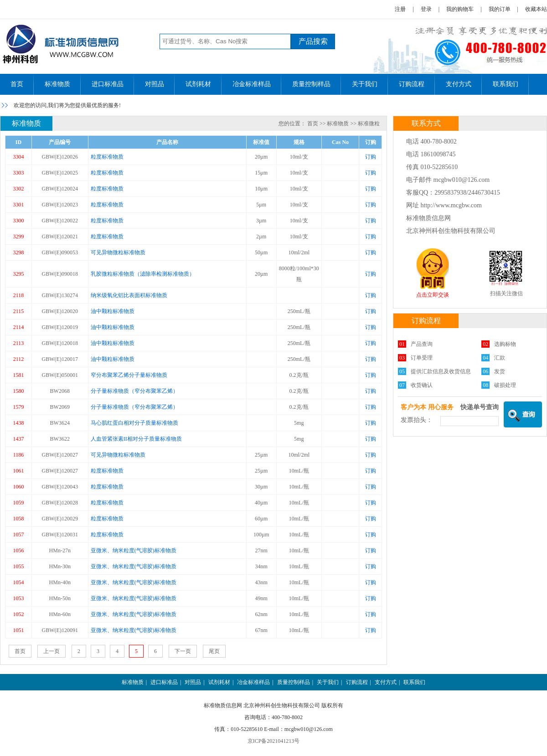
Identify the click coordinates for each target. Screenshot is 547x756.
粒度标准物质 (107, 157)
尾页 (214, 651)
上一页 (52, 651)
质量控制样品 (311, 84)
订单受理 (422, 358)
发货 (500, 371)
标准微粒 (369, 123)
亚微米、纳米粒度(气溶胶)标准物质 (134, 550)
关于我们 (365, 84)
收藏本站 (536, 9)
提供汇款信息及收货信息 (441, 371)
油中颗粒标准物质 (113, 311)
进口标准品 (108, 84)
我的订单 (500, 9)
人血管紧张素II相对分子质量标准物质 (136, 439)
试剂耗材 (198, 84)
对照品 (155, 84)
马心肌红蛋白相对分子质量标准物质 (134, 423)
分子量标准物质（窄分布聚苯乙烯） (134, 391)
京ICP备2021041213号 (274, 741)
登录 (426, 9)
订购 (371, 157)
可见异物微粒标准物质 (118, 252)
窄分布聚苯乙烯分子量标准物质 (129, 375)
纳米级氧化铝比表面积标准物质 (129, 295)
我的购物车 (460, 9)
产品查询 (422, 344)
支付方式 (459, 84)
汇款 (500, 358)
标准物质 (57, 84)
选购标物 (505, 344)
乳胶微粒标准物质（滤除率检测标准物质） (143, 274)
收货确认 (422, 385)
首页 (17, 84)
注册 (400, 9)
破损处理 (505, 385)
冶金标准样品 (252, 84)
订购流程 (412, 84)
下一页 (183, 651)
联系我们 (506, 84)
